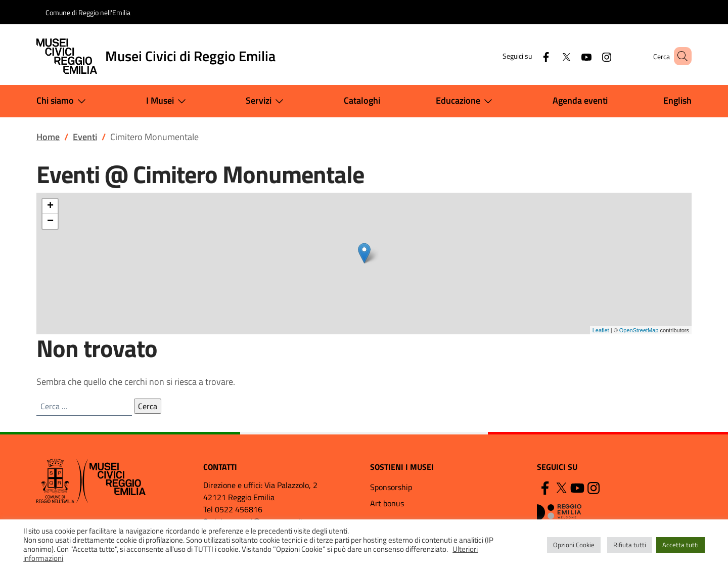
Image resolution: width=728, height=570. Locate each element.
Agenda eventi (580, 100)
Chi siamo (63, 101)
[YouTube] (572, 56)
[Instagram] (592, 56)
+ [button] (50, 206)
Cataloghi (362, 100)
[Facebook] (531, 56)
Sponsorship (391, 487)
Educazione (466, 101)
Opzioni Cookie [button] (574, 545)
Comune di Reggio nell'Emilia (88, 12)
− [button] (50, 222)
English (677, 100)
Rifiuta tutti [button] (630, 545)
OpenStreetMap (639, 330)
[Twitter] (552, 56)
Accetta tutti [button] (680, 545)
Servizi (267, 101)
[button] (679, 56)
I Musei (168, 101)
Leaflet (601, 330)
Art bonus (387, 503)
